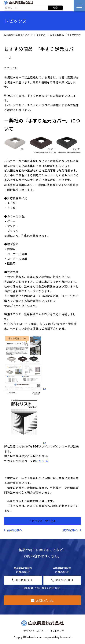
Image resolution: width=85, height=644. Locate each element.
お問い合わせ (42, 600)
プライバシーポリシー (35, 631)
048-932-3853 (62, 580)
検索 (55, 8)
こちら (40, 461)
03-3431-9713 (23, 580)
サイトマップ (57, 631)
